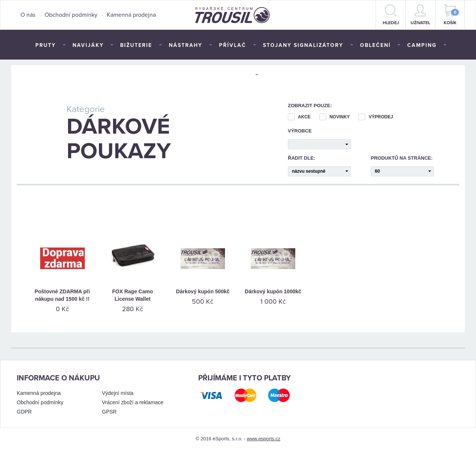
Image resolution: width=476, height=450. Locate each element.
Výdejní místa (118, 393)
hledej (391, 15)
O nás (28, 15)
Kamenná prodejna (131, 15)
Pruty (46, 45)
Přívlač (233, 45)
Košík (451, 15)
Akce (299, 117)
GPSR (109, 412)
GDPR (24, 412)
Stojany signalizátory (303, 45)
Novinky (335, 117)
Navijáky (88, 45)
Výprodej (376, 117)
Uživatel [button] (420, 15)
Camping (422, 45)
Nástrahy (186, 45)
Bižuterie (136, 45)
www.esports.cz (264, 439)
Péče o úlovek (223, 75)
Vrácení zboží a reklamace (133, 402)
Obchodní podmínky (71, 15)
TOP (271, 75)
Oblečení (375, 45)
